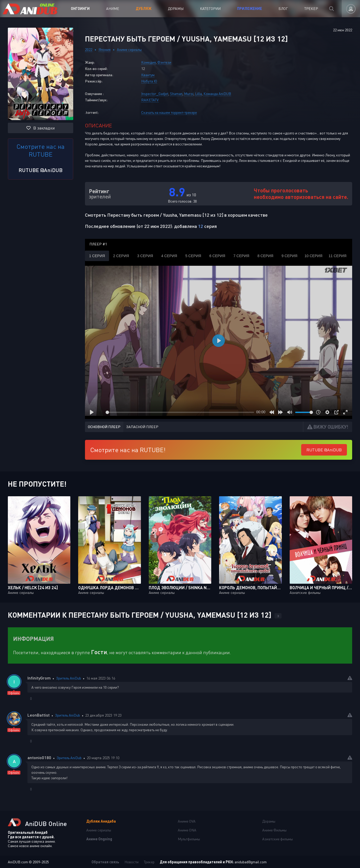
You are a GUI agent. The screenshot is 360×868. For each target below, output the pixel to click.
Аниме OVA (187, 821)
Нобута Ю (149, 81)
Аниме (113, 8)
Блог (283, 8)
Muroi (189, 94)
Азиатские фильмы (278, 839)
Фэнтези (164, 62)
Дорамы (176, 8)
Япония (105, 49)
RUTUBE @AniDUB (41, 170)
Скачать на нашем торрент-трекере (169, 112)
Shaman (176, 94)
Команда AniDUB (217, 94)
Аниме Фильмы (274, 830)
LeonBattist (39, 715)
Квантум (148, 75)
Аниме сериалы (129, 49)
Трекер (311, 8)
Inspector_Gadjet (155, 94)
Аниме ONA (187, 830)
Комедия (148, 62)
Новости (132, 862)
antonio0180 (39, 757)
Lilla (198, 94)
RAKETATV (150, 100)
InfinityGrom (39, 678)
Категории (210, 8)
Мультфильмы (189, 839)
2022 (89, 49)
